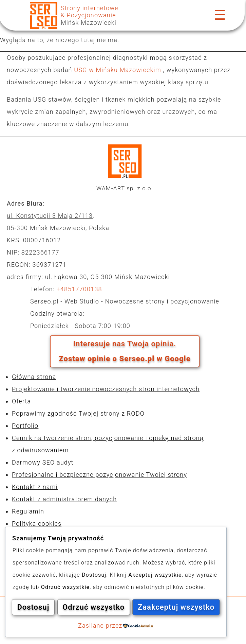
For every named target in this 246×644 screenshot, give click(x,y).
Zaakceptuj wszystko (116, 607)
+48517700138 (79, 289)
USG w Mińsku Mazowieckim (118, 70)
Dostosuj (56, 590)
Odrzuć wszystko (161, 590)
